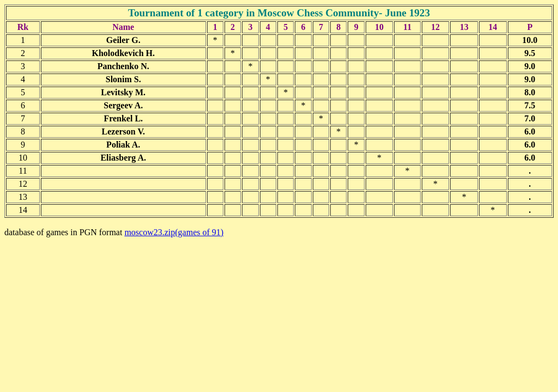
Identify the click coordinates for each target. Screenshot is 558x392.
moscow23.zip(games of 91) (174, 232)
